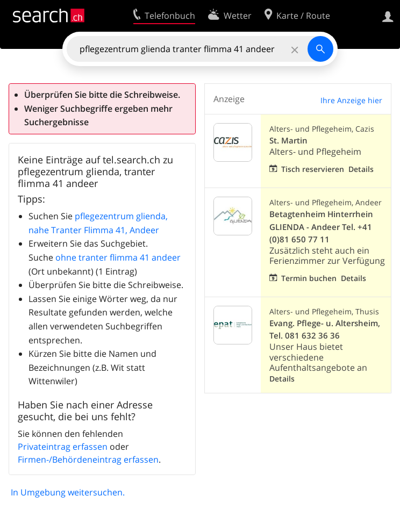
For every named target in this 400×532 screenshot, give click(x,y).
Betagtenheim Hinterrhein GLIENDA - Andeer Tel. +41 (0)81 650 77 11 (321, 227)
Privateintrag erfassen (63, 447)
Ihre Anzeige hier (351, 100)
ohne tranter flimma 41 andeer (118, 257)
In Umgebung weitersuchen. (68, 492)
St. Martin (288, 141)
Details (361, 169)
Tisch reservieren (313, 169)
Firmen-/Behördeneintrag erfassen (88, 459)
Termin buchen (309, 278)
